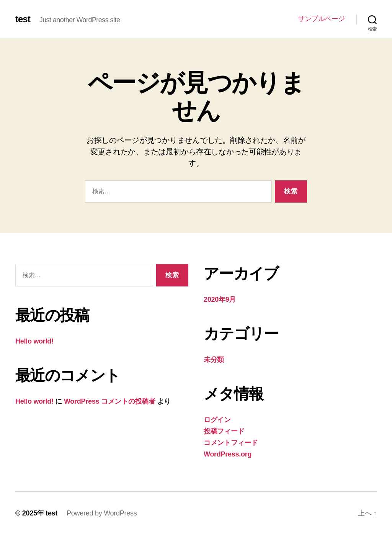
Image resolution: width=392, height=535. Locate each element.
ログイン (217, 420)
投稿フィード (224, 431)
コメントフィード (231, 443)
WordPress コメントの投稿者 (110, 401)
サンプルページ (321, 19)
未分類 (214, 360)
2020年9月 (220, 299)
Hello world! (34, 341)
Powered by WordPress (102, 513)
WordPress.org (228, 454)
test (23, 19)
